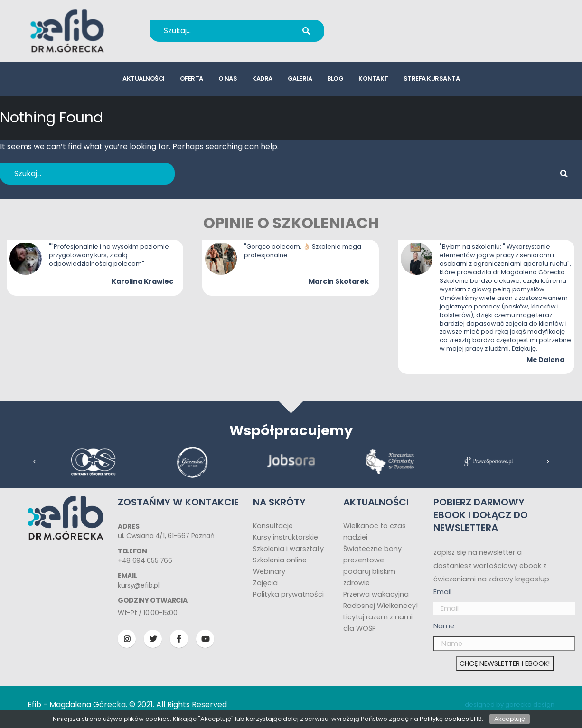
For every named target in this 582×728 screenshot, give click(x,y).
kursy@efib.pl (390, 37)
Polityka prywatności (288, 594)
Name (444, 626)
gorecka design (530, 705)
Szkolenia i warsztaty (288, 549)
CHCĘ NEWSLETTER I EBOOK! (505, 663)
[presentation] (35, 462)
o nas (228, 79)
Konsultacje (273, 526)
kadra (262, 79)
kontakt (373, 79)
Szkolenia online (280, 560)
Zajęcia (265, 583)
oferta (192, 79)
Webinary (269, 571)
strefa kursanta (432, 79)
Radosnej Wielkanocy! (380, 606)
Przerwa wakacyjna (376, 594)
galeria (300, 79)
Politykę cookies (444, 719)
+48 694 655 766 (396, 24)
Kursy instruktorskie (286, 537)
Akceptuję (510, 719)
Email (442, 592)
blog (335, 79)
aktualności (144, 79)
